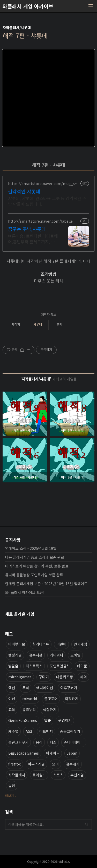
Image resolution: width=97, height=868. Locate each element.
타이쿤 (82, 666)
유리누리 (29, 709)
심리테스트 (41, 644)
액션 (12, 688)
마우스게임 (36, 764)
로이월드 (39, 775)
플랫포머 (51, 699)
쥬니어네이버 (74, 742)
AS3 (29, 731)
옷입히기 (65, 720)
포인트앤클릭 (60, 666)
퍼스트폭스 (34, 666)
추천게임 (77, 775)
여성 (12, 699)
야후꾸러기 (69, 688)
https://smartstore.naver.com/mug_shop (44, 184)
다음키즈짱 (65, 677)
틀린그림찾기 (18, 742)
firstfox (14, 764)
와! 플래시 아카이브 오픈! (25, 592)
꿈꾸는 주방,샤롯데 (27, 229)
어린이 (61, 644)
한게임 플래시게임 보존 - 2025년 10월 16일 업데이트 (46, 584)
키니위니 (56, 655)
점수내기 (73, 764)
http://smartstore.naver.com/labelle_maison (43, 221)
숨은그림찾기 (70, 731)
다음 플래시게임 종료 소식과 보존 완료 (35, 557)
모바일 (75, 655)
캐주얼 (13, 731)
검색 (87, 824)
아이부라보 (17, 644)
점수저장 (36, 655)
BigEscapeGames (24, 753)
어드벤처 (46, 731)
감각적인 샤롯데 (24, 191)
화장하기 (72, 699)
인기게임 (80, 644)
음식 (39, 742)
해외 (84, 677)
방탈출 (13, 666)
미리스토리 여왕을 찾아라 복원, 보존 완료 (37, 566)
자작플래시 (17, 775)
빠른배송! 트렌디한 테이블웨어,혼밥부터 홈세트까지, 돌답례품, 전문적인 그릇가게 (33, 239)
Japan (72, 753)
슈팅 (12, 785)
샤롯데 (38, 324)
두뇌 (26, 688)
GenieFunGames (23, 720)
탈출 (48, 720)
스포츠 (58, 775)
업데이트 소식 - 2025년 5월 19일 (31, 548)
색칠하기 (50, 709)
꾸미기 (44, 677)
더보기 (9, 795)
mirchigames (20, 677)
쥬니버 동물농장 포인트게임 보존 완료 (34, 575)
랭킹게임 (15, 655)
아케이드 (53, 753)
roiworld (30, 699)
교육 (12, 709)
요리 (55, 764)
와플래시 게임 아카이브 (28, 6)
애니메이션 (45, 688)
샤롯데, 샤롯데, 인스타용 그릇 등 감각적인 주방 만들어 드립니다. (47, 201)
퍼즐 (53, 742)
